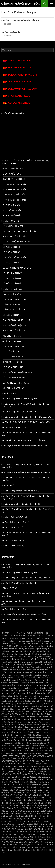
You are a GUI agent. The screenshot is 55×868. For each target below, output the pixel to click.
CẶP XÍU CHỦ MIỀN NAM (15, 299)
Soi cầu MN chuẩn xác (12, 289)
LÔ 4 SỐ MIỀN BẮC (12, 247)
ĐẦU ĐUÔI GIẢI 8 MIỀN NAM (16, 320)
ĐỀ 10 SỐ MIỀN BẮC (12, 210)
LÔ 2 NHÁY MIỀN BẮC (13, 226)
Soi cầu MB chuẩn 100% (12, 169)
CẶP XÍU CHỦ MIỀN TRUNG (16, 346)
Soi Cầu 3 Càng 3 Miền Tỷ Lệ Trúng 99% (20, 398)
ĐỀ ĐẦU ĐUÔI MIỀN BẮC (15, 216)
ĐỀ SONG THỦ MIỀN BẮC (15, 189)
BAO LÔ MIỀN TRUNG (13, 351)
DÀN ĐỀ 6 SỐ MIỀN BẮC (14, 200)
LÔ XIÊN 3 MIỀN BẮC (13, 278)
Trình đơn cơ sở (51, 3)
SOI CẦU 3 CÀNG (9, 393)
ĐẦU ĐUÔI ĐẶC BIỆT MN (15, 325)
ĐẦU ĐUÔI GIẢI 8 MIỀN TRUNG (17, 372)
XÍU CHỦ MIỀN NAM (13, 336)
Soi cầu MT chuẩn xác (11, 341)
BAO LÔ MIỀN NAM (12, 294)
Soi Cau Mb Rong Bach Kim (14, 427)
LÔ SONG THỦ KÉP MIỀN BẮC (17, 268)
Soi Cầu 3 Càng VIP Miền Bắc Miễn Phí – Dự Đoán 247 (26, 417)
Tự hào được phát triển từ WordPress (16, 864)
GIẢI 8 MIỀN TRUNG (12, 362)
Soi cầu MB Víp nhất (11, 221)
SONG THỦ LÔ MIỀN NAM (15, 331)
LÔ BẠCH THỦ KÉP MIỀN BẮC (17, 242)
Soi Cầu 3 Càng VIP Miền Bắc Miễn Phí (20, 21)
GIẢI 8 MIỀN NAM (11, 304)
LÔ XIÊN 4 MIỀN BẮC (13, 284)
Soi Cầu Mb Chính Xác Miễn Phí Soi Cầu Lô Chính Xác (26, 422)
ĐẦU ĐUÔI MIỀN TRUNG (14, 378)
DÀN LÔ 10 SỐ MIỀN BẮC (15, 257)
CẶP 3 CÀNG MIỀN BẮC (14, 179)
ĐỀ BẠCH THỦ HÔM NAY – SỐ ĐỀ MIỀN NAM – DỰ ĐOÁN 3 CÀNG (21, 3)
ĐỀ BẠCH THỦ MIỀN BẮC (15, 184)
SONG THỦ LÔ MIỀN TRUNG (16, 383)
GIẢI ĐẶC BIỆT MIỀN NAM (15, 310)
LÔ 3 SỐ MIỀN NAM (12, 315)
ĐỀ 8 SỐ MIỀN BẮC (12, 205)
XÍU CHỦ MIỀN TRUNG (14, 388)
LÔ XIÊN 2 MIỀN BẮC (13, 273)
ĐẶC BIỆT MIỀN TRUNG (14, 357)
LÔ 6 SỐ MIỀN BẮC (12, 252)
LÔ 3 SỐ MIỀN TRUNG (13, 367)
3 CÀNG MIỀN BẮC (11, 33)
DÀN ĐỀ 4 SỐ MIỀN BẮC (14, 195)
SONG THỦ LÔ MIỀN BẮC (15, 236)
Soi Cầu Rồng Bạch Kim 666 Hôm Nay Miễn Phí (23, 440)
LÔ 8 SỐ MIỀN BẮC (12, 263)
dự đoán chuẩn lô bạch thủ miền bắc (20, 231)
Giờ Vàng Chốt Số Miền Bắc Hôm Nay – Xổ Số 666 (24, 446)
